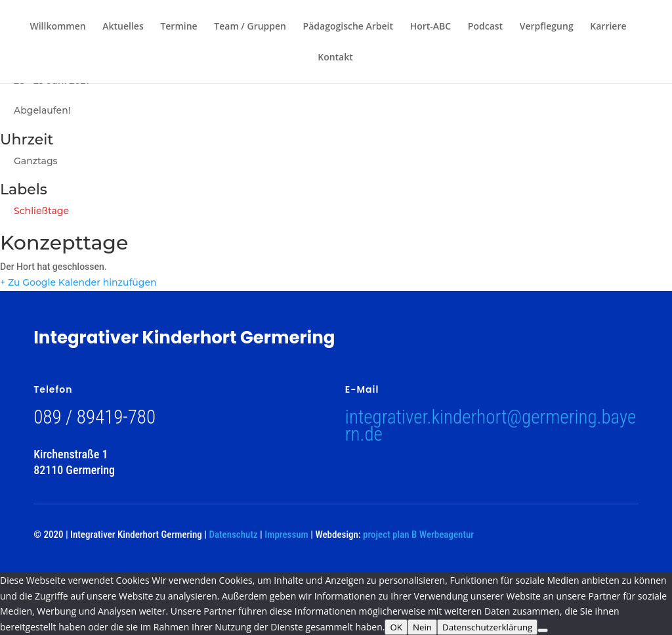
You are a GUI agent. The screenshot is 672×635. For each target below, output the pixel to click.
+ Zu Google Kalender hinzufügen (78, 282)
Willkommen (57, 27)
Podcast (485, 27)
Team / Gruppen (250, 27)
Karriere (608, 27)
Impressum (286, 535)
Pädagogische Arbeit (348, 27)
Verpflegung (547, 27)
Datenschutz (233, 535)
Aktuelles (123, 27)
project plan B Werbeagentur (418, 535)
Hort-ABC (431, 27)
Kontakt (335, 58)
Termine (178, 27)
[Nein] (543, 630)
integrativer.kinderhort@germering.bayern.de (491, 426)
